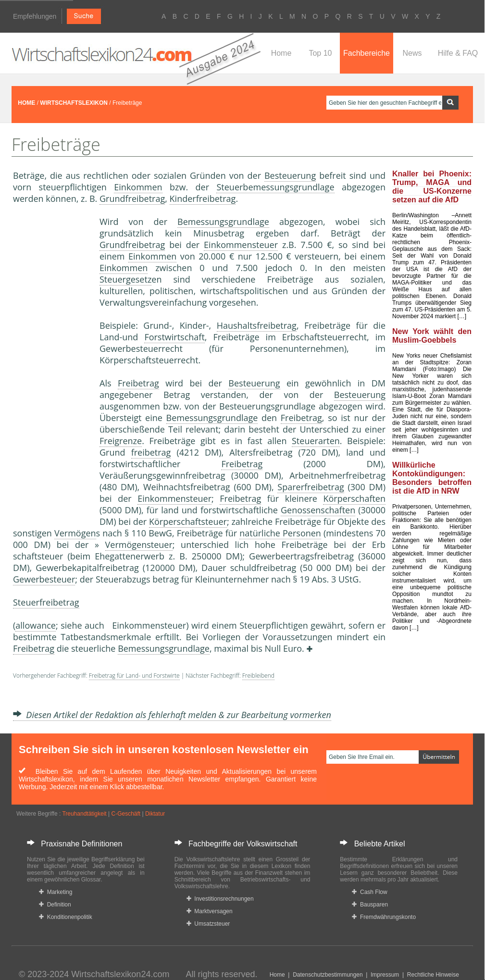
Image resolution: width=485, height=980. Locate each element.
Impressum (385, 975)
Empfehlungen (35, 16)
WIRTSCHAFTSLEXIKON (74, 103)
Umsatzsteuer (208, 924)
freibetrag (151, 452)
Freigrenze (121, 441)
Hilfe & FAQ (458, 53)
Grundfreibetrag (132, 198)
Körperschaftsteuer (188, 521)
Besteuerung (290, 175)
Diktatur (155, 814)
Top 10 (320, 53)
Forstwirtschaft (174, 337)
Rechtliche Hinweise (433, 975)
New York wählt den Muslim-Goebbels (432, 336)
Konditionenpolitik (66, 917)
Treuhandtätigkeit (84, 814)
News (412, 53)
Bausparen (370, 905)
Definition (55, 905)
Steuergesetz (125, 279)
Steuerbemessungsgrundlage (275, 187)
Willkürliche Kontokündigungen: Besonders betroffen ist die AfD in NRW (432, 478)
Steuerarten (316, 441)
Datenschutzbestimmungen (328, 975)
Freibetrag (138, 383)
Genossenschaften (318, 510)
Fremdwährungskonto (384, 917)
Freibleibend (258, 676)
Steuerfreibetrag (46, 602)
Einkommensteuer (241, 245)
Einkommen (138, 187)
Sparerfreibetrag (311, 487)
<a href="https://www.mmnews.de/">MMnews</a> (51, 364)
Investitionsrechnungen (220, 899)
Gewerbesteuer (44, 579)
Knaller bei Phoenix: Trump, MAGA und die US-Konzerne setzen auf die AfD (432, 187)
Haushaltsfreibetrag (257, 325)
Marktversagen (210, 911)
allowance (36, 625)
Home (281, 53)
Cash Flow (369, 892)
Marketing (56, 892)
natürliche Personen (280, 533)
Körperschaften (354, 498)
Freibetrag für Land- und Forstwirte (134, 676)
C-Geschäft (126, 814)
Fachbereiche (367, 53)
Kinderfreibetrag (203, 198)
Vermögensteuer (139, 545)
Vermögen (75, 533)
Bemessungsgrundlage (223, 222)
